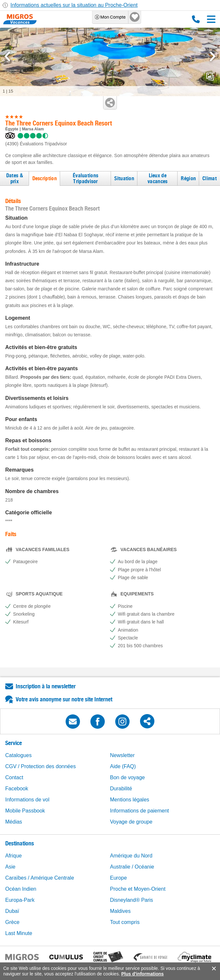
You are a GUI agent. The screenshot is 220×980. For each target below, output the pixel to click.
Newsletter (122, 755)
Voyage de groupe (131, 822)
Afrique (14, 856)
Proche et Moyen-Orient (138, 889)
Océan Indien (21, 889)
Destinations (20, 843)
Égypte (12, 129)
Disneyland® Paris (132, 900)
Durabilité (121, 789)
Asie (10, 867)
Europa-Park (20, 900)
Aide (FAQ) (123, 766)
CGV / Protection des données (40, 766)
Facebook (17, 789)
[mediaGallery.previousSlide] (7, 56)
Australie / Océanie (132, 867)
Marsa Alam (33, 129)
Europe (118, 878)
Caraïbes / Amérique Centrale (40, 878)
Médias (14, 822)
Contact (14, 777)
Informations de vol (27, 800)
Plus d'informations (142, 974)
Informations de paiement (140, 811)
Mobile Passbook (25, 811)
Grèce (12, 922)
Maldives (120, 911)
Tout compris (125, 922)
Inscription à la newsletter (46, 686)
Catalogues (18, 755)
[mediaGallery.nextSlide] (213, 56)
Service (14, 743)
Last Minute (19, 933)
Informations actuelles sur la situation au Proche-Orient (74, 5)
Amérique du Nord (131, 856)
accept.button (213, 969)
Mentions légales (130, 800)
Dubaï (12, 911)
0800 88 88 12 (196, 19)
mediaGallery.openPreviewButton (210, 77)
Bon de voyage (127, 777)
